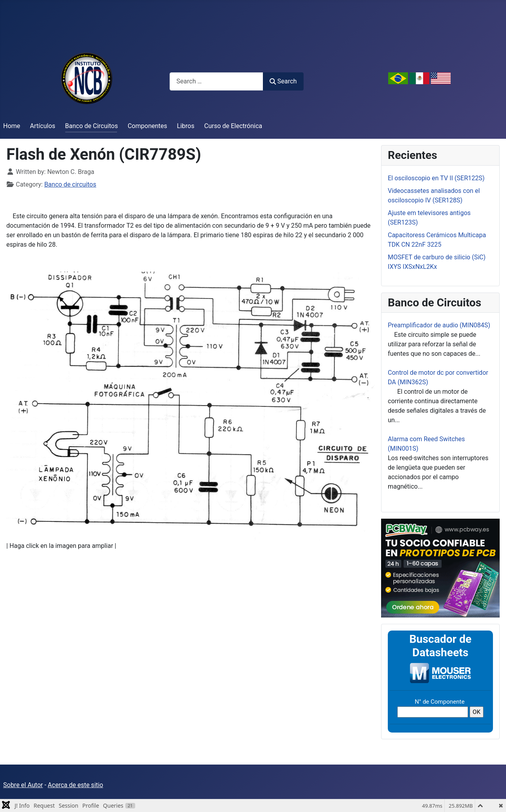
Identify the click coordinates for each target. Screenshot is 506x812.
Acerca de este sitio (76, 785)
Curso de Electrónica (233, 126)
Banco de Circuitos (92, 126)
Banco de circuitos (70, 184)
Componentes (147, 126)
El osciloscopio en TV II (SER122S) (436, 178)
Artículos (43, 126)
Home (12, 126)
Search (283, 81)
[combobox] (216, 81)
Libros (186, 126)
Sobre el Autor (23, 785)
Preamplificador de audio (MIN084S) (439, 325)
